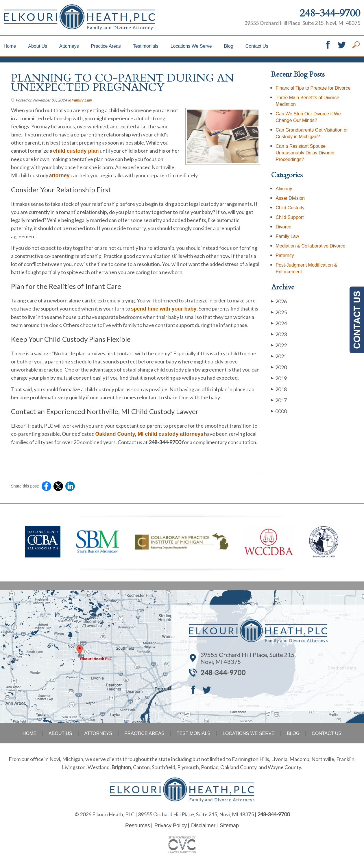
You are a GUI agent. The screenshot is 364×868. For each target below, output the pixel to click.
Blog (229, 46)
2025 (279, 312)
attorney (59, 176)
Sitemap (229, 825)
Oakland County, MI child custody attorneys (149, 434)
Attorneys (69, 46)
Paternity (285, 255)
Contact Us (257, 46)
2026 (279, 301)
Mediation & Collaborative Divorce (311, 246)
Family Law (82, 100)
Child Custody (290, 208)
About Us (38, 46)
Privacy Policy (171, 825)
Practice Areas (106, 46)
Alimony (284, 189)
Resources (138, 825)
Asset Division (290, 198)
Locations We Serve (191, 46)
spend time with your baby (164, 309)
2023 (279, 334)
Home (10, 46)
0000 (279, 411)
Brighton (121, 767)
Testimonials (146, 46)
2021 (279, 356)
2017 (279, 400)
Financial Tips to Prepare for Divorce (313, 88)
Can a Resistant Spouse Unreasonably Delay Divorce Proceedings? (305, 153)
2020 (279, 367)
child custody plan (76, 151)
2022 (279, 345)
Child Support (290, 217)
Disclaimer (203, 825)
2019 (279, 378)
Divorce (284, 227)
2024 (279, 323)
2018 (279, 389)
